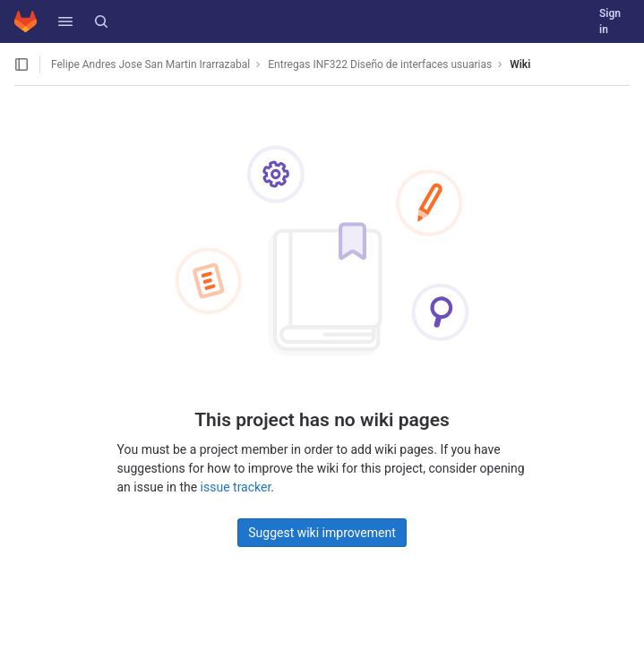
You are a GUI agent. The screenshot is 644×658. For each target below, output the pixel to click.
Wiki (520, 64)
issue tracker (236, 487)
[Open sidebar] (21, 64)
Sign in (610, 21)
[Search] (101, 21)
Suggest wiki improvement (322, 533)
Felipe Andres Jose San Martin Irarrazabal (150, 64)
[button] (65, 21)
